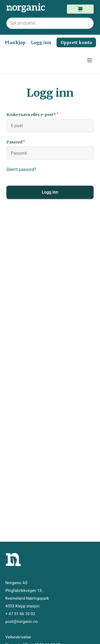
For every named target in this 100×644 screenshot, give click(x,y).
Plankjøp (15, 42)
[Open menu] (90, 60)
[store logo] (28, 8)
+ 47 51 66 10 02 (20, 614)
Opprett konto (76, 42)
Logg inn (41, 42)
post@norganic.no (22, 622)
